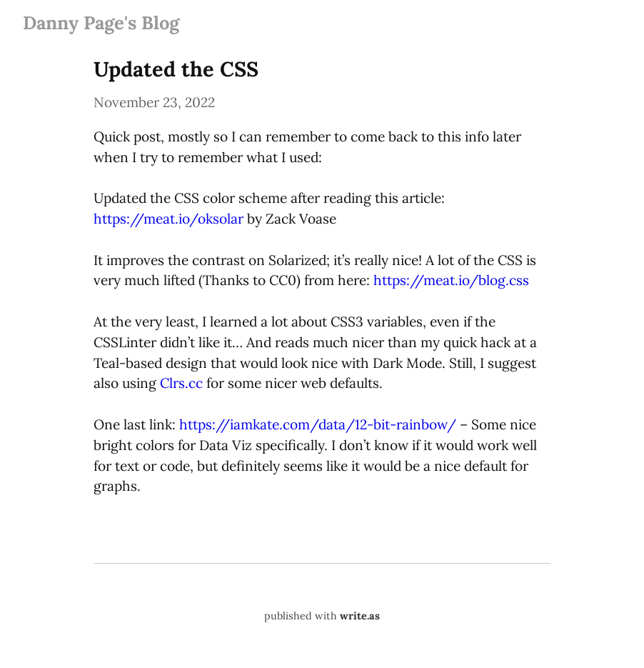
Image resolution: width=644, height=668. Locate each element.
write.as (360, 616)
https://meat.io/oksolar (168, 219)
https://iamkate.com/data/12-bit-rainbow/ (318, 424)
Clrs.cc (181, 383)
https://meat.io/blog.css (451, 280)
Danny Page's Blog (101, 23)
